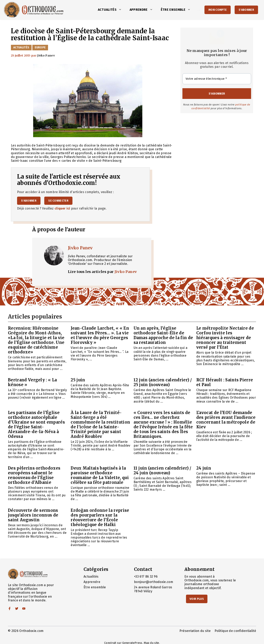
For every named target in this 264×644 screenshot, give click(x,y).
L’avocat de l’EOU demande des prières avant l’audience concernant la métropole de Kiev (226, 420)
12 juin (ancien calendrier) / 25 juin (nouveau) (163, 382)
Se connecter (58, 201)
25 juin (78, 380)
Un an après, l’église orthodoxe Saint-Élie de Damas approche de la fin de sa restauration (163, 335)
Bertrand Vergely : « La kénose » (32, 382)
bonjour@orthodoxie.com (154, 582)
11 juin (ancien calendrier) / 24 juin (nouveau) (162, 470)
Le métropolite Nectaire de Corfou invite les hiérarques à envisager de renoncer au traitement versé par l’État (225, 338)
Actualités (112, 10)
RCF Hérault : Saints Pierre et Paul (225, 382)
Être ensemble (178, 10)
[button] (121, 10)
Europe (40, 47)
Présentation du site (195, 631)
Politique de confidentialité (235, 631)
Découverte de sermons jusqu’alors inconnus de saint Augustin (33, 515)
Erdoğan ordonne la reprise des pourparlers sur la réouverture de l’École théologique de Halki (100, 517)
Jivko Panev (80, 248)
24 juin (204, 468)
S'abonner (246, 10)
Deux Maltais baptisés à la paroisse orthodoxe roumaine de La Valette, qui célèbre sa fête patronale (100, 475)
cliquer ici (62, 208)
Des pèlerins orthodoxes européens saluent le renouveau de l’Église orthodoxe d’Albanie (34, 475)
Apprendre (143, 10)
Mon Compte (218, 10)
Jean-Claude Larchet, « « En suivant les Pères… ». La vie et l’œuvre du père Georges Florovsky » (100, 335)
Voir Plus (197, 599)
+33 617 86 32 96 (146, 577)
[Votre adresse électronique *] (217, 79)
